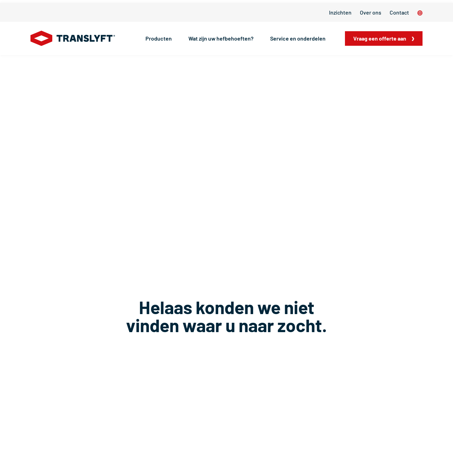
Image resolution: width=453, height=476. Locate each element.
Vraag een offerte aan (380, 38)
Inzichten (340, 12)
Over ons (371, 12)
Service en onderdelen (298, 38)
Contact (399, 12)
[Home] (73, 38)
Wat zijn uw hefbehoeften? (221, 38)
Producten (159, 38)
